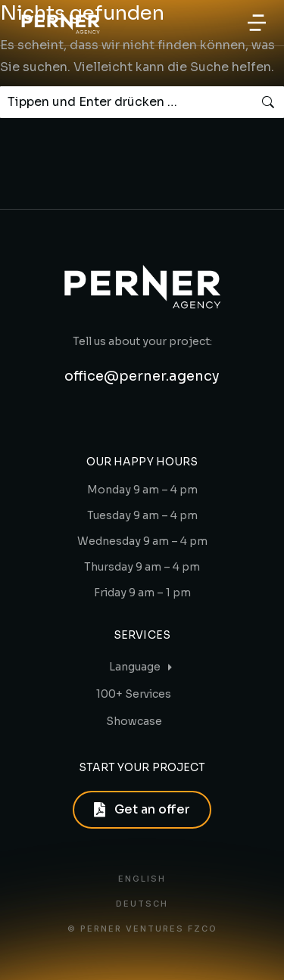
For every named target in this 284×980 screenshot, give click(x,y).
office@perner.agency (142, 376)
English (142, 879)
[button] (257, 23)
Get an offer (142, 809)
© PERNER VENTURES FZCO (142, 929)
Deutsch (142, 904)
